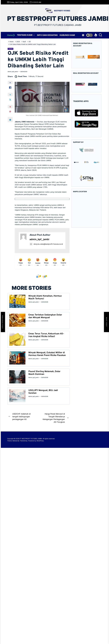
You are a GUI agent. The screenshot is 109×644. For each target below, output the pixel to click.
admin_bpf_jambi (13, 72)
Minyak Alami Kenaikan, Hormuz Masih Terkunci (45, 297)
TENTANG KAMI (26, 35)
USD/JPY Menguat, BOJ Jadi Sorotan (43, 392)
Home (11, 35)
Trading (10, 49)
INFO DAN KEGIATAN (47, 35)
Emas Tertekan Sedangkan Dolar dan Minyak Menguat (45, 316)
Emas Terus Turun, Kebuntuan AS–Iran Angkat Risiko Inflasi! (46, 335)
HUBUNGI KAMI (67, 35)
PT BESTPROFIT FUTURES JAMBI (58, 19)
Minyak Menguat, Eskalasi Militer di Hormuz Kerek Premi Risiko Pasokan (47, 354)
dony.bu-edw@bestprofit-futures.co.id (46, 244)
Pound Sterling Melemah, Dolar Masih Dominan (44, 373)
